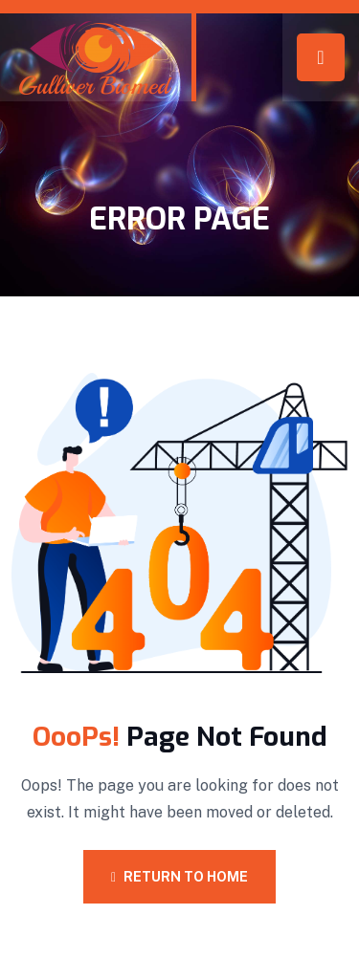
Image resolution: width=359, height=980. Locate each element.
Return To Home (179, 877)
